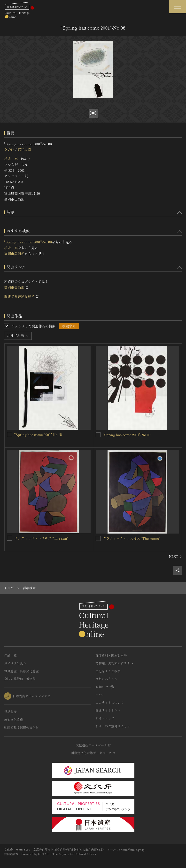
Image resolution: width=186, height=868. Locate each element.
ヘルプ (100, 694)
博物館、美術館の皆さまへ (114, 663)
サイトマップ (105, 718)
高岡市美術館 (14, 254)
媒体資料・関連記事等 (111, 655)
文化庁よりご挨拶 (108, 671)
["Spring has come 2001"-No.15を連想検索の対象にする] (9, 434)
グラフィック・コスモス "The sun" (41, 538)
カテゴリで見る (15, 663)
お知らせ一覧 (105, 687)
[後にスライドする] (175, 557)
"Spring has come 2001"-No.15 (38, 434)
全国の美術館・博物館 (20, 679)
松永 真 (11, 159)
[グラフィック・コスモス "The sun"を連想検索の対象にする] (9, 538)
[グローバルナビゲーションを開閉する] (178, 7)
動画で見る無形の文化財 (21, 727)
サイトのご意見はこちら (113, 726)
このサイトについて (110, 702)
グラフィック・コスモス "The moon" (132, 538)
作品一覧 (10, 655)
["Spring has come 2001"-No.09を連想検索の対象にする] (98, 435)
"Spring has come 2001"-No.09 (127, 435)
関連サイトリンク (108, 710)
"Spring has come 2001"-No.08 (28, 242)
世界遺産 (10, 712)
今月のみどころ (106, 679)
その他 (9, 149)
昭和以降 (24, 149)
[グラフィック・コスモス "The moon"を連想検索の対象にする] (98, 538)
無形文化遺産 (14, 720)
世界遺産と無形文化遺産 (21, 671)
